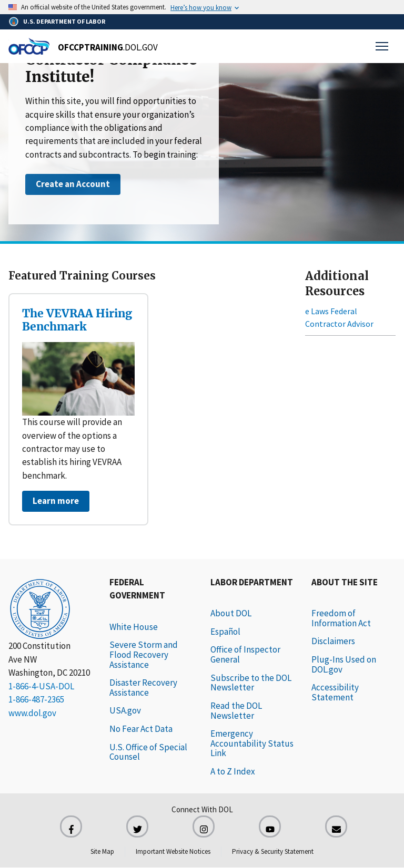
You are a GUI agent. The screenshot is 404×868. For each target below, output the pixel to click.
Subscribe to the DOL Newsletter (251, 683)
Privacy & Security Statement (273, 851)
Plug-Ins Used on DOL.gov (344, 664)
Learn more (56, 501)
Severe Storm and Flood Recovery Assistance (144, 654)
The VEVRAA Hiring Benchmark (77, 320)
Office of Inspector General (245, 654)
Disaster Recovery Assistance (143, 688)
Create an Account (73, 184)
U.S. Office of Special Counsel (148, 752)
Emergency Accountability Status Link (252, 743)
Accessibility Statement (335, 692)
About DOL (231, 613)
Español (225, 632)
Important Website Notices (173, 851)
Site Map (102, 851)
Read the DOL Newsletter (236, 711)
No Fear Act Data (141, 729)
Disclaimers (333, 641)
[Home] (83, 46)
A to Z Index (233, 771)
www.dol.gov (32, 713)
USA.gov (125, 710)
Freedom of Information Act (341, 618)
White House (134, 627)
